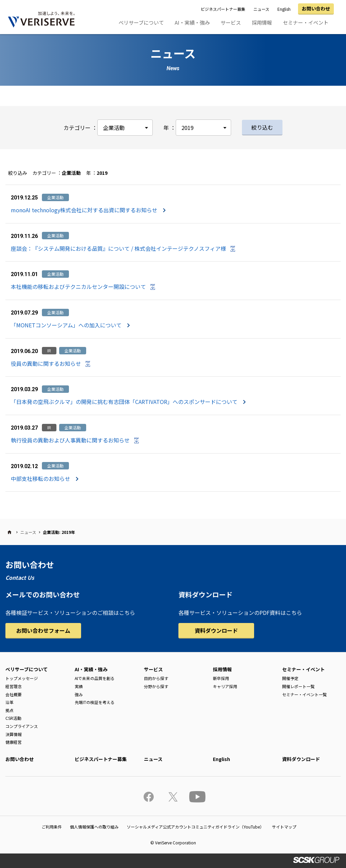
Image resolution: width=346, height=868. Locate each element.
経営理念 (14, 686)
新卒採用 (221, 678)
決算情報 (14, 734)
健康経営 (14, 742)
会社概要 (14, 694)
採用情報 (262, 22)
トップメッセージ (22, 678)
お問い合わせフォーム (43, 630)
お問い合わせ (316, 8)
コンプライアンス (22, 726)
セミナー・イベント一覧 (304, 694)
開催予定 (290, 678)
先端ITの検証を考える (95, 702)
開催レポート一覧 (298, 686)
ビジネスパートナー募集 (223, 9)
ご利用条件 (52, 827)
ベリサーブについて (141, 22)
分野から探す (156, 686)
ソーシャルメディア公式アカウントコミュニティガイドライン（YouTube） (195, 827)
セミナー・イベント (306, 22)
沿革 (9, 702)
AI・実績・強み (192, 22)
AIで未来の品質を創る (95, 678)
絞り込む (262, 127)
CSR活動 (13, 718)
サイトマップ (284, 827)
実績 (79, 686)
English (284, 9)
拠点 (9, 710)
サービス (231, 22)
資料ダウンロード (216, 630)
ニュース (261, 9)
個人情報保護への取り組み (94, 827)
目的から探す (156, 678)
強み (79, 694)
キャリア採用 (225, 686)
